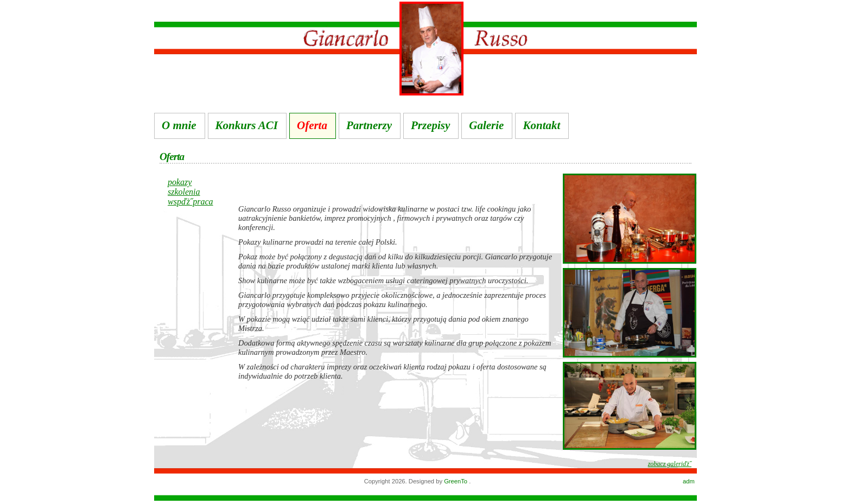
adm (689, 481)
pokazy (180, 182)
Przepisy (430, 125)
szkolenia (184, 192)
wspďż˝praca (190, 202)
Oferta (312, 125)
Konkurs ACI (247, 125)
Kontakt (541, 125)
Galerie (486, 125)
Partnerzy (369, 125)
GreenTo (456, 481)
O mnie (179, 125)
